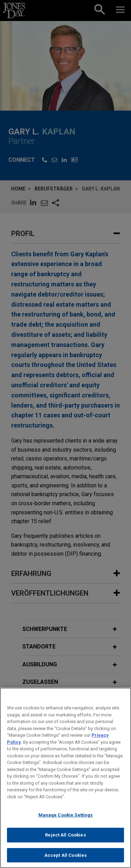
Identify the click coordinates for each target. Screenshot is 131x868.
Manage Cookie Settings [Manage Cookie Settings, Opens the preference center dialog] (66, 821)
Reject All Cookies (65, 841)
